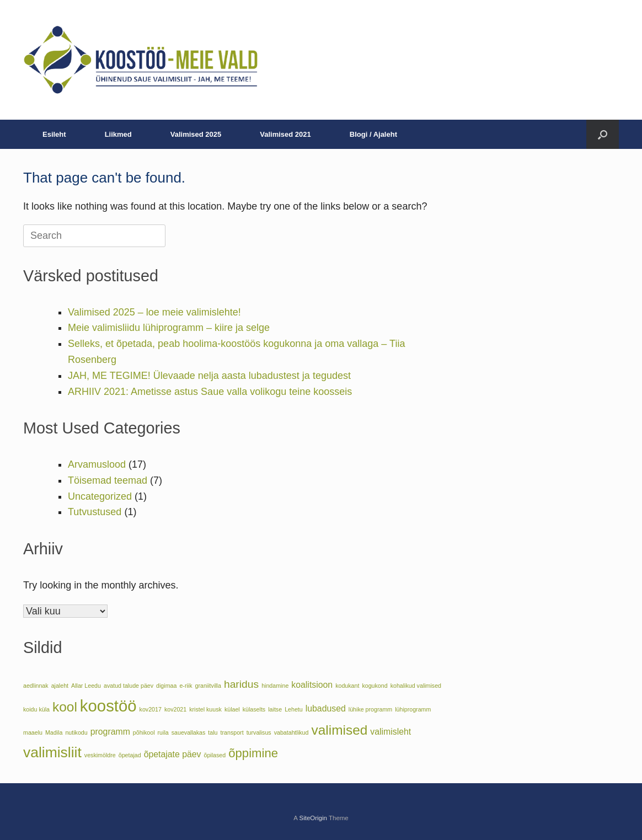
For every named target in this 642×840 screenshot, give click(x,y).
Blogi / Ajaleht (373, 134)
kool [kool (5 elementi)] (65, 707)
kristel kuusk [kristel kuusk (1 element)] (205, 709)
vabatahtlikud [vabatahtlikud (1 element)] (291, 732)
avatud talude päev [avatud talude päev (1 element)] (129, 686)
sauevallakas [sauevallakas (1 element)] (189, 732)
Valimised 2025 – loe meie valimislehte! (154, 312)
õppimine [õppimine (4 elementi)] (253, 753)
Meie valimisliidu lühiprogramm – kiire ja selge (169, 328)
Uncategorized (100, 496)
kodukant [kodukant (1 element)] (347, 686)
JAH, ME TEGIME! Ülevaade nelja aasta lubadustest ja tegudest (209, 376)
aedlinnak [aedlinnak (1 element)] (36, 686)
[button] (603, 134)
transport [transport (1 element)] (232, 732)
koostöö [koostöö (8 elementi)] (108, 706)
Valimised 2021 (285, 134)
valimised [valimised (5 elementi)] (339, 730)
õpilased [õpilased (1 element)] (215, 755)
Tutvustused (95, 512)
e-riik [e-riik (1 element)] (186, 686)
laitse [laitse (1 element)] (275, 709)
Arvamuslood (97, 464)
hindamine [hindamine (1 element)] (275, 686)
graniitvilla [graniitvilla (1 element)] (208, 686)
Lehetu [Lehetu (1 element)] (294, 709)
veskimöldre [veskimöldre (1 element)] (100, 755)
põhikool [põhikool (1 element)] (144, 732)
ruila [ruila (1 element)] (163, 732)
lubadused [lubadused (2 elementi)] (326, 708)
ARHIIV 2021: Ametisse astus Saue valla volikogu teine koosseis (210, 392)
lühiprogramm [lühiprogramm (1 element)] (413, 709)
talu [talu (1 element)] (213, 732)
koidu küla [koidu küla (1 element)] (36, 709)
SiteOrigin (313, 818)
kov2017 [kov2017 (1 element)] (151, 709)
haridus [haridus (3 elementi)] (241, 684)
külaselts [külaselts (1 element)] (254, 709)
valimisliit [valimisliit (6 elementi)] (52, 752)
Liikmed (118, 134)
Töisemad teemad (108, 480)
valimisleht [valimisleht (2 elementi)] (390, 732)
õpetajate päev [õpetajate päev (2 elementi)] (173, 754)
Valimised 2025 (196, 134)
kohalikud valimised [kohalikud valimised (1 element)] (416, 686)
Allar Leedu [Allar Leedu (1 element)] (86, 686)
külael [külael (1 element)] (232, 709)
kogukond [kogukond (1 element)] (374, 686)
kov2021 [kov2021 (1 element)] (175, 709)
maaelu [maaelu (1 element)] (33, 732)
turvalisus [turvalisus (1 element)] (259, 732)
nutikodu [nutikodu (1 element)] (76, 732)
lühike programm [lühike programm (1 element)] (370, 709)
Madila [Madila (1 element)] (54, 732)
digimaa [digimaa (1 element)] (166, 686)
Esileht (54, 134)
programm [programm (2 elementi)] (110, 732)
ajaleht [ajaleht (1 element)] (60, 686)
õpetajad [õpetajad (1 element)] (130, 755)
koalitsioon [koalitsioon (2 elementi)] (312, 685)
